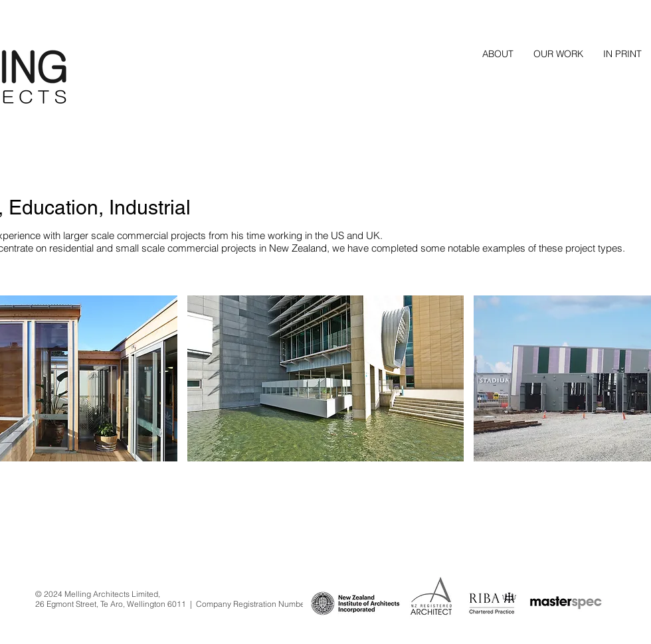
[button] (558, 54)
